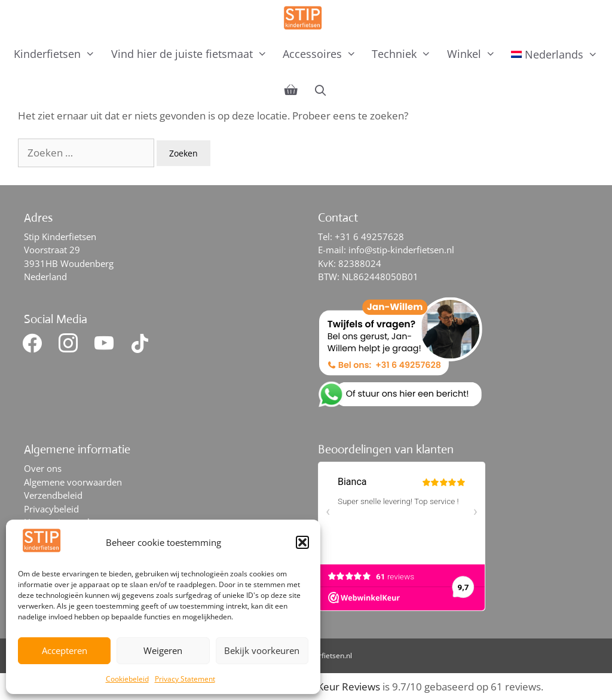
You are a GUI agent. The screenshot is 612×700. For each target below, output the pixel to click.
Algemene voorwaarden (73, 482)
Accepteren (65, 650)
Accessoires (323, 54)
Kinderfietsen (58, 54)
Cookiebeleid (127, 679)
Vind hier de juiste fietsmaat (193, 54)
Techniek (405, 54)
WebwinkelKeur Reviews (323, 687)
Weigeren (163, 650)
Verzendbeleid (53, 495)
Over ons (43, 468)
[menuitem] (555, 54)
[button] (302, 542)
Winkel (475, 54)
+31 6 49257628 (369, 237)
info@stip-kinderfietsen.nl (401, 250)
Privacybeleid (51, 509)
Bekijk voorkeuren (262, 650)
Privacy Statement (185, 679)
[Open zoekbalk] (320, 90)
